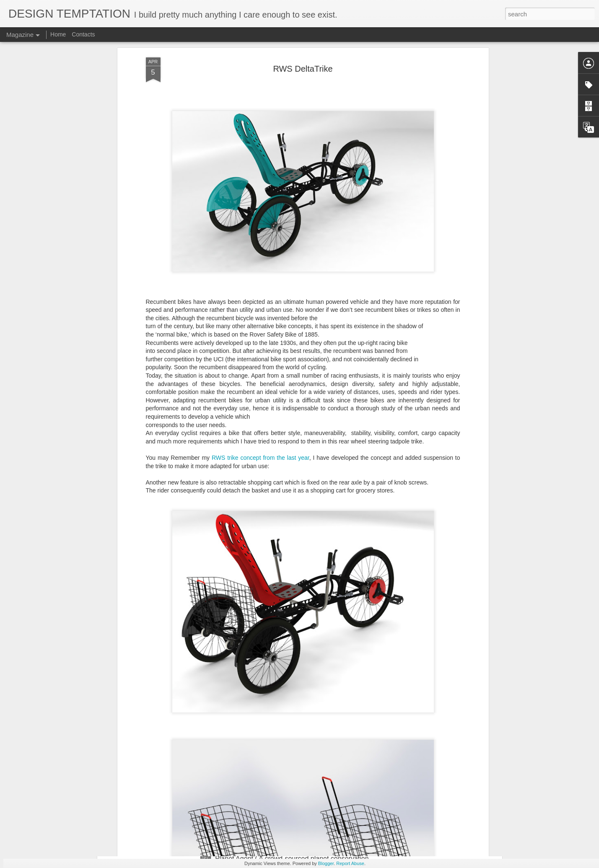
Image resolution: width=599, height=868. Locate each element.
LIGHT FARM (235, 763)
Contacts (83, 34)
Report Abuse (350, 863)
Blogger (326, 863)
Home (58, 34)
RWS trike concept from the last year (261, 389)
